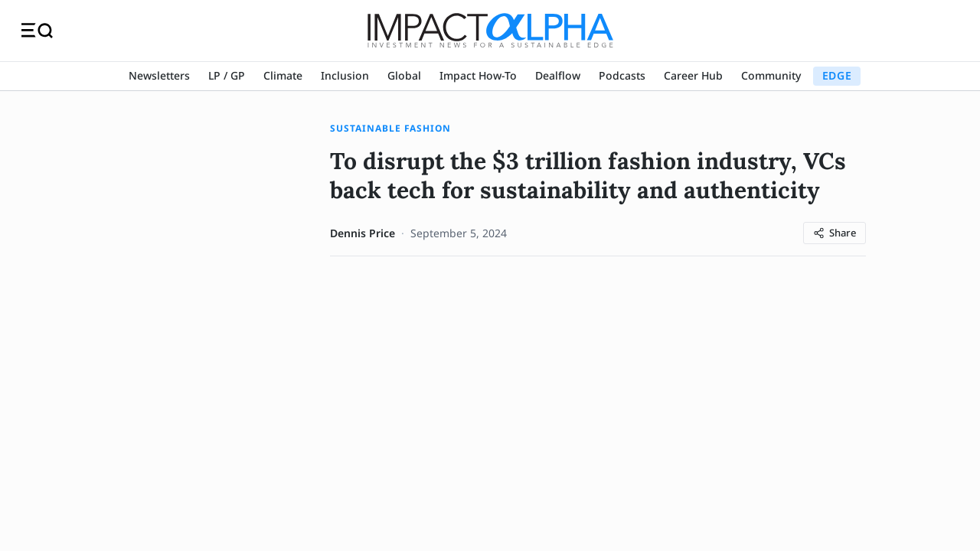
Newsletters (159, 75)
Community (771, 75)
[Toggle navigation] (37, 31)
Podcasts (622, 75)
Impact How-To (478, 75)
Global (404, 75)
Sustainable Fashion (390, 128)
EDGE (837, 75)
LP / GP (227, 75)
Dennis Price (363, 233)
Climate (283, 75)
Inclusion (345, 75)
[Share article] (835, 233)
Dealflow (558, 75)
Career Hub (693, 75)
